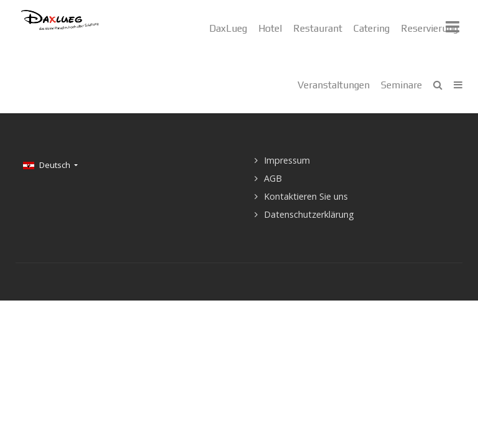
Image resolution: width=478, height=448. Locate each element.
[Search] (438, 85)
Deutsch (48, 165)
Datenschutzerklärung (309, 214)
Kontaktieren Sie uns (306, 196)
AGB (273, 178)
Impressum (287, 160)
